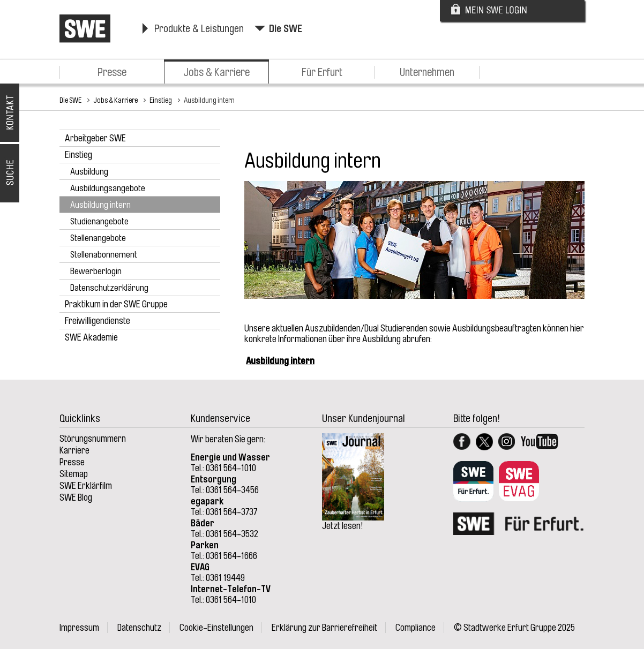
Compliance (415, 628)
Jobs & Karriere (216, 72)
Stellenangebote (98, 238)
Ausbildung (89, 172)
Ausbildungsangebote (108, 188)
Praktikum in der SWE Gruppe (116, 304)
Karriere (74, 450)
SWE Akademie (91, 337)
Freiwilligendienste (98, 321)
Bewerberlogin (96, 271)
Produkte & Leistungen (199, 29)
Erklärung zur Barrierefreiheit (324, 628)
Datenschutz (139, 628)
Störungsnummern (93, 439)
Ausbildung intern (209, 100)
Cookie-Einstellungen (216, 628)
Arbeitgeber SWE (95, 138)
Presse (112, 72)
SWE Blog (76, 497)
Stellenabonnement (104, 255)
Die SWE (286, 29)
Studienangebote (99, 221)
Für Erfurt (322, 72)
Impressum (79, 628)
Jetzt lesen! (343, 526)
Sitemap (74, 474)
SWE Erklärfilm (86, 486)
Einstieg (161, 100)
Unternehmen (427, 72)
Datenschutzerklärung (109, 288)
